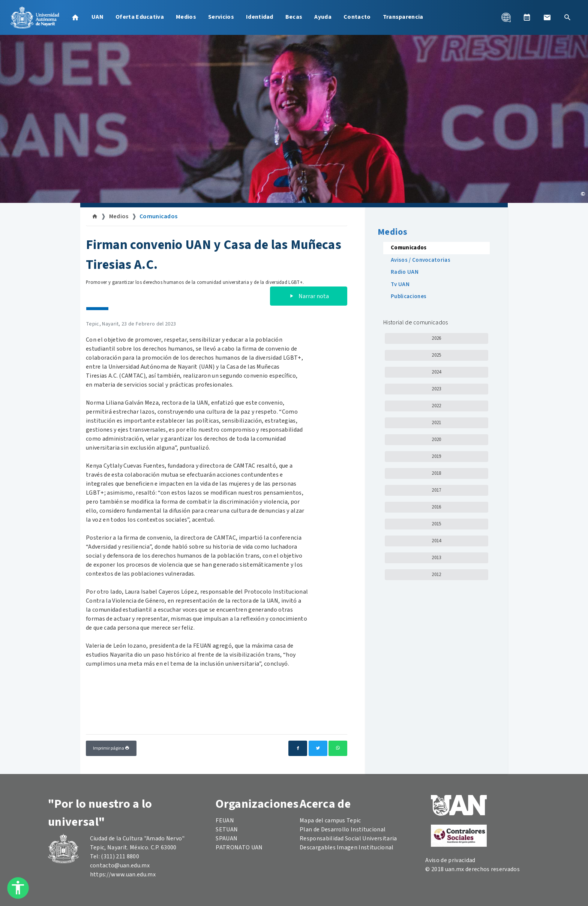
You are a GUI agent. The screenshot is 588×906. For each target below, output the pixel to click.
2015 (436, 524)
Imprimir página (111, 748)
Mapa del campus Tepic (330, 820)
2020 (436, 439)
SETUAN (227, 829)
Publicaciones (409, 296)
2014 (436, 541)
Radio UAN (405, 272)
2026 (436, 338)
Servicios (221, 17)
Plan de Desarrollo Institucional (343, 829)
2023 (436, 389)
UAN (97, 17)
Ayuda (323, 17)
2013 (436, 558)
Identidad (260, 17)
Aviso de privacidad (450, 860)
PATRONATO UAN (239, 847)
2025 (436, 355)
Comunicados (159, 216)
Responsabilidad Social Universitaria (348, 838)
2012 (436, 574)
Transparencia (403, 17)
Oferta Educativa (140, 17)
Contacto (357, 17)
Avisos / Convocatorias (421, 260)
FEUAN (225, 820)
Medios (186, 17)
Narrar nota (309, 296)
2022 (436, 406)
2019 (436, 456)
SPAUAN (226, 838)
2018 (436, 473)
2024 (436, 372)
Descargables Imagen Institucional (347, 847)
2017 (436, 490)
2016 (436, 507)
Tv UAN (400, 284)
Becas (294, 17)
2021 (436, 423)
